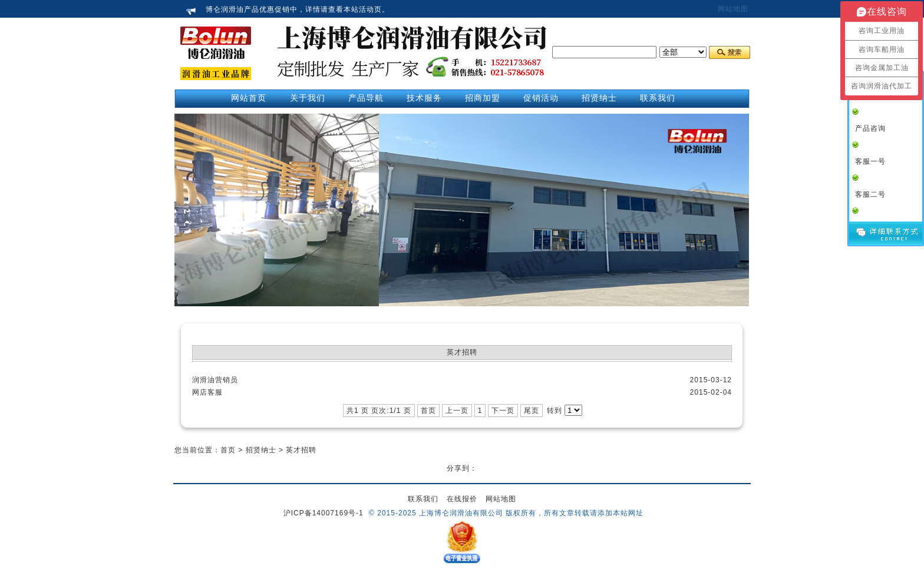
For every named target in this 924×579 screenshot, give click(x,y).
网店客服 (207, 392)
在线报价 (462, 499)
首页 (228, 450)
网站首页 (249, 98)
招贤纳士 (261, 450)
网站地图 (733, 9)
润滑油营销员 (215, 380)
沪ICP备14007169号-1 (324, 513)
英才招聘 (301, 450)
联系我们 (423, 499)
